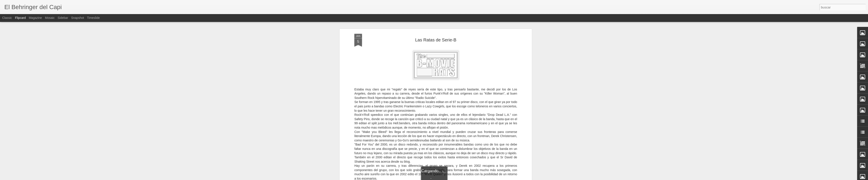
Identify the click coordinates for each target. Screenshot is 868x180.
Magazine (35, 18)
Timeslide (93, 18)
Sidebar (63, 18)
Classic (7, 18)
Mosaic (50, 18)
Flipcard (20, 18)
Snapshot (78, 18)
